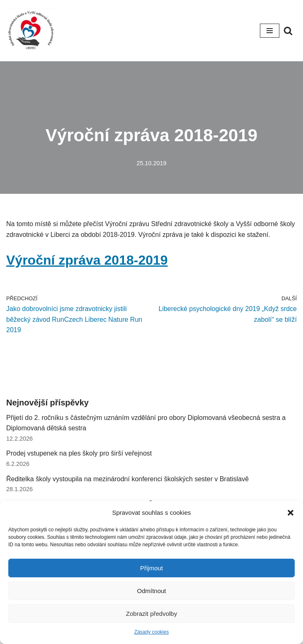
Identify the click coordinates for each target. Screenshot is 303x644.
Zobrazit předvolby (151, 614)
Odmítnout (151, 591)
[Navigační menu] (270, 31)
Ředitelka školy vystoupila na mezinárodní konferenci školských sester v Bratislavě (127, 479)
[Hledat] (288, 31)
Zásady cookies (151, 632)
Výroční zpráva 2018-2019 (87, 260)
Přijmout (151, 568)
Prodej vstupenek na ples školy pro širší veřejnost (79, 453)
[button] (291, 513)
